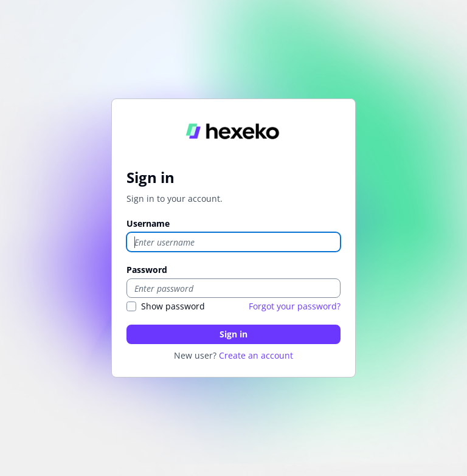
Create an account (256, 355)
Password (147, 270)
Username (148, 223)
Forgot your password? (295, 306)
